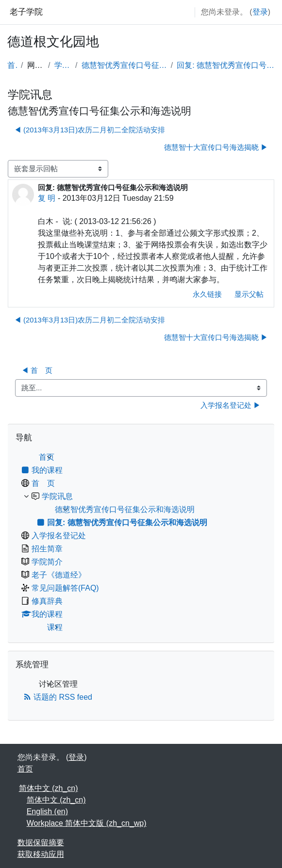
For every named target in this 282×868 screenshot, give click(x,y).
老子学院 (26, 12)
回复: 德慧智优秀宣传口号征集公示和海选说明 (226, 65)
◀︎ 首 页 (37, 370)
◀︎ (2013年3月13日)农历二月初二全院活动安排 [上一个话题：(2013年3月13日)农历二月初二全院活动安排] (90, 130)
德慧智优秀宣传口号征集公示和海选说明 (124, 65)
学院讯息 (63, 65)
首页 (12, 65)
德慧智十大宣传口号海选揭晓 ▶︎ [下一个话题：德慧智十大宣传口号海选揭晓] (216, 147)
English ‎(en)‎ (47, 812)
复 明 (47, 198)
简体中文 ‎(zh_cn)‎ (49, 788)
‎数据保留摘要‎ (41, 843)
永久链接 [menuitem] (207, 294)
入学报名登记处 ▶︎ (231, 405)
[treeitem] (141, 542)
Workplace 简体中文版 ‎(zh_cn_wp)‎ (87, 823)
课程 (55, 627)
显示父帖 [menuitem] (249, 294)
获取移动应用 (41, 854)
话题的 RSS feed (58, 697)
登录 (260, 12)
